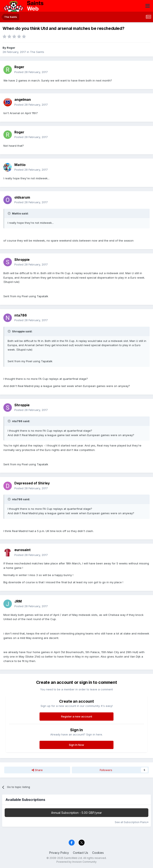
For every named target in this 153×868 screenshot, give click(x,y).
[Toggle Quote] (10, 213)
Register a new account (77, 716)
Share (37, 770)
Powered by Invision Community (76, 862)
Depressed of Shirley (32, 483)
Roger (11, 48)
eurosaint (23, 550)
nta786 (21, 315)
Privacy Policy (59, 853)
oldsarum (22, 197)
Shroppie (22, 260)
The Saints (37, 52)
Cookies (98, 853)
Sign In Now (76, 745)
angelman (23, 100)
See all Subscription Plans (132, 822)
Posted (31, 72)
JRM (18, 601)
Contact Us (81, 853)
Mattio (20, 165)
